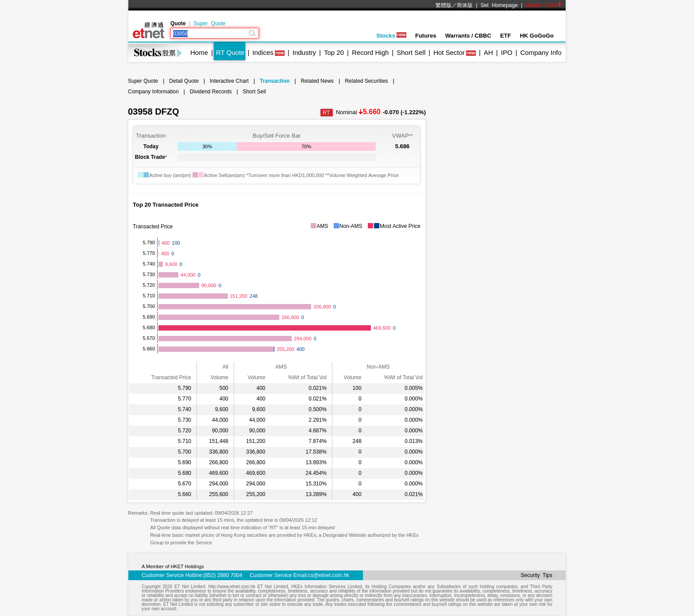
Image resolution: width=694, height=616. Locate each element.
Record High (370, 52)
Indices (263, 52)
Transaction (275, 81)
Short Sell (411, 52)
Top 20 (334, 52)
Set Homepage (499, 5)
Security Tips (536, 575)
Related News (317, 81)
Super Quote (209, 23)
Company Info (541, 52)
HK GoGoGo (537, 36)
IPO (507, 52)
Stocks (391, 36)
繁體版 (443, 5)
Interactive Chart (229, 81)
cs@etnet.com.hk (329, 575)
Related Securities (366, 81)
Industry (304, 52)
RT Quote (230, 52)
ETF (506, 36)
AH (488, 52)
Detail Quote (184, 81)
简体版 (465, 5)
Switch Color (544, 5)
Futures (426, 36)
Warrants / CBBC (468, 36)
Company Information (153, 92)
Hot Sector (449, 52)
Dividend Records (211, 92)
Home (199, 52)
